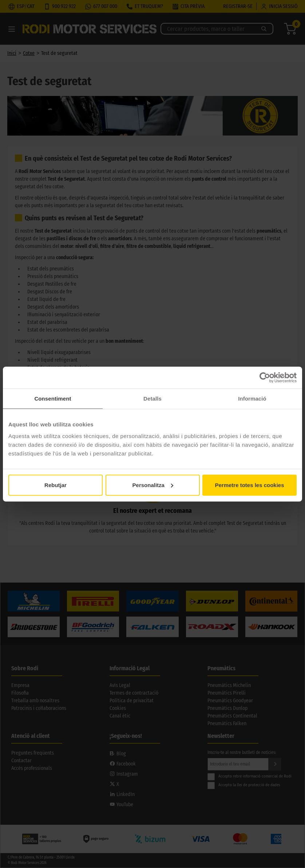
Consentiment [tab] (53, 399)
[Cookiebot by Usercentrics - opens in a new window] (265, 378)
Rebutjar (56, 485)
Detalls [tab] (152, 399)
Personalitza (153, 485)
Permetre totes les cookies (249, 485)
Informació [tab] (252, 399)
